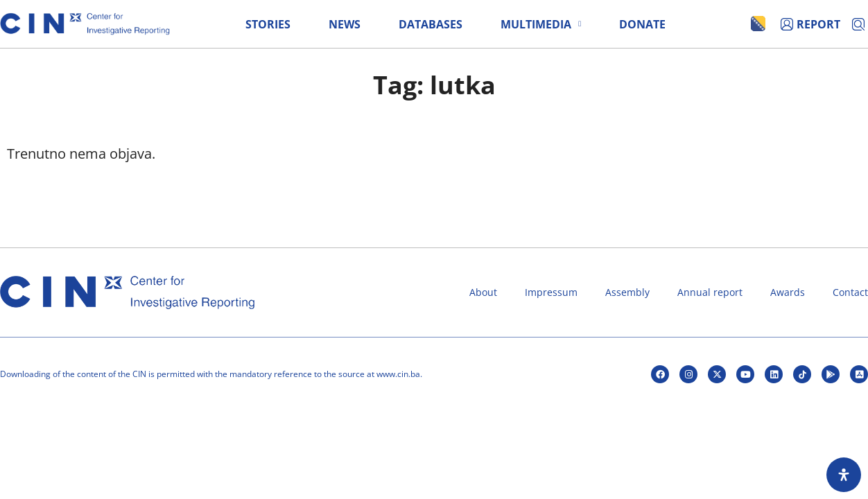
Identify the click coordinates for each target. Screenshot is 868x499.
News (345, 24)
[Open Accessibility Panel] (844, 475)
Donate (642, 24)
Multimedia (541, 24)
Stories (268, 24)
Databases (431, 24)
